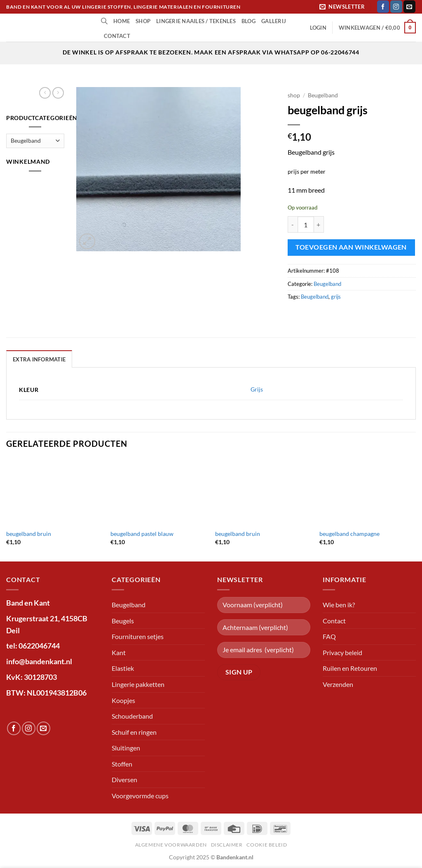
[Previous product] (58, 93)
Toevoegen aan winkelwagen (351, 247)
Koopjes (123, 700)
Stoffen (122, 764)
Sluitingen (126, 748)
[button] (343, 7)
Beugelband (323, 95)
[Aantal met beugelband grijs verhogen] (319, 224)
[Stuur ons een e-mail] (409, 7)
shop (143, 21)
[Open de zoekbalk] (104, 21)
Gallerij (274, 21)
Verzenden (338, 684)
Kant (119, 652)
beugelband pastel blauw (142, 534)
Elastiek (123, 668)
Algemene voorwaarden (171, 845)
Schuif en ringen (134, 732)
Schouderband (132, 716)
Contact (117, 36)
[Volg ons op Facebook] (383, 7)
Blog (249, 21)
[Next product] (45, 93)
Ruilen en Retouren (350, 668)
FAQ (329, 636)
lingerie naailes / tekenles (196, 21)
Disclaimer (227, 845)
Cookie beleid (267, 845)
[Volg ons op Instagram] (396, 7)
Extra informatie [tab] (39, 359)
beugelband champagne (349, 534)
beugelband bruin (29, 534)
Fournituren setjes (138, 636)
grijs (336, 297)
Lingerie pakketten (138, 684)
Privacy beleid (342, 652)
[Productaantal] (306, 224)
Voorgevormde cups (140, 796)
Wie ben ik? (339, 605)
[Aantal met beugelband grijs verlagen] (293, 224)
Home (122, 21)
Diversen (124, 780)
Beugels (123, 621)
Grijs (257, 389)
